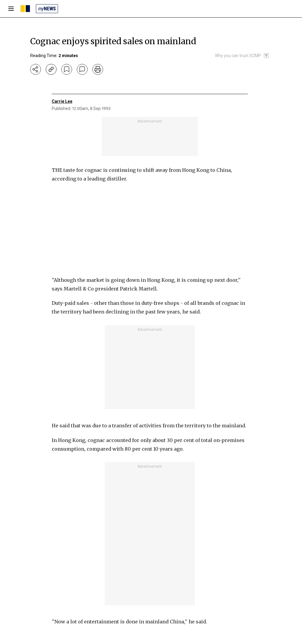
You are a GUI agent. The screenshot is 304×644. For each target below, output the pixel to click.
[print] (98, 69)
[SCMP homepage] (25, 9)
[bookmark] (67, 69)
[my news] (47, 9)
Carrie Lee (62, 101)
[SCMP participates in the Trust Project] (242, 56)
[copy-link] (51, 69)
